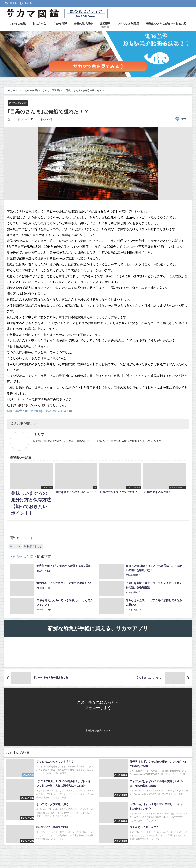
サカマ (185, 119)
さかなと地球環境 (128, 24)
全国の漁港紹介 (83, 24)
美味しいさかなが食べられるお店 (166, 24)
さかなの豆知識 (18, 103)
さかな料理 (60, 24)
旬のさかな (39, 24)
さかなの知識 (18, 24)
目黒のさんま (34, 546)
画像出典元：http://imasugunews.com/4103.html (40, 411)
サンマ (17, 546)
